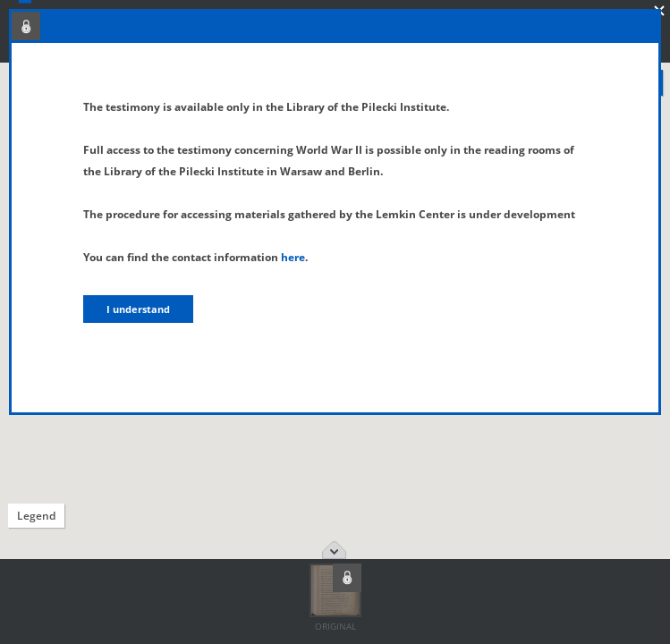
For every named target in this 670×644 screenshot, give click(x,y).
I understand (138, 309)
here (293, 257)
